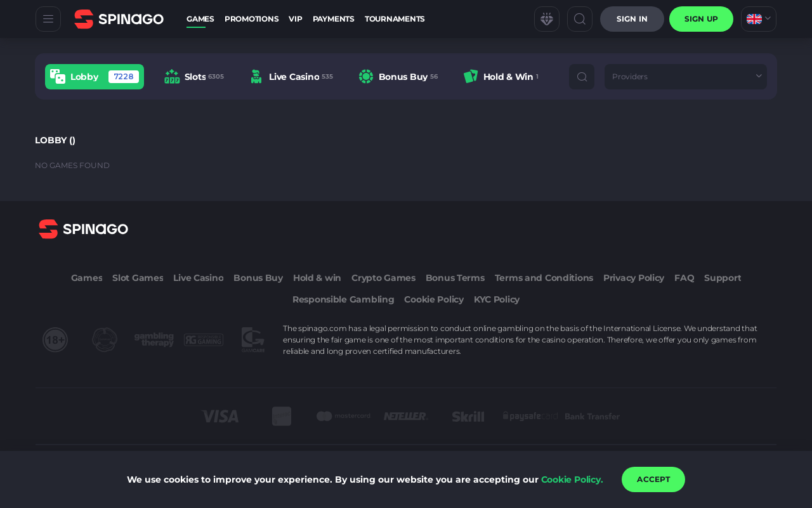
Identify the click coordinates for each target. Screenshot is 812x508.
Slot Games (138, 278)
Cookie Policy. (572, 479)
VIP (295, 19)
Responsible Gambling (343, 299)
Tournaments (395, 19)
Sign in (632, 19)
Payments (334, 19)
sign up (701, 19)
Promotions (252, 19)
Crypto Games (383, 278)
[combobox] (759, 19)
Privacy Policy (634, 278)
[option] (95, 76)
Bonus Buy (258, 278)
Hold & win (317, 278)
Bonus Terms (455, 278)
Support (723, 278)
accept (653, 479)
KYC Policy (497, 299)
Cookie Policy (434, 299)
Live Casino (198, 278)
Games (200, 19)
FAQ (684, 278)
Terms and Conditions (544, 278)
